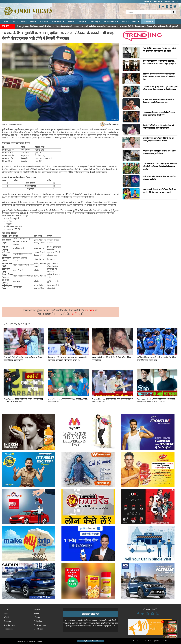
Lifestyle (82, 21)
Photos (125, 21)
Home (6, 21)
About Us (135, 641)
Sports (71, 21)
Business (44, 21)
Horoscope (8, 629)
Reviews (37, 609)
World (33, 21)
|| (91, 26)
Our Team (151, 641)
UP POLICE (175, 2)
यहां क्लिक (90, 310)
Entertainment (58, 21)
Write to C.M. (158, 2)
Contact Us (143, 641)
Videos (136, 21)
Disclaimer (166, 641)
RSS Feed (158, 641)
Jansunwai (167, 2)
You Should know (40, 625)
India (24, 21)
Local (15, 21)
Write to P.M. (148, 2)
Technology (95, 21)
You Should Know (111, 21)
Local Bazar (148, 21)
